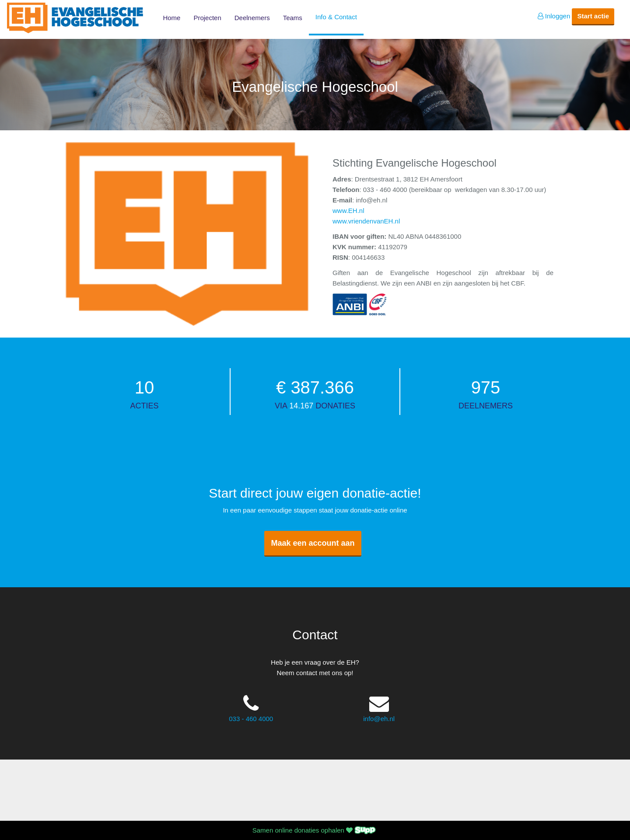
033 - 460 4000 (251, 719)
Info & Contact (336, 17)
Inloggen (554, 16)
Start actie (593, 16)
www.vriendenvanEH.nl (366, 221)
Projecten (207, 18)
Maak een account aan (313, 543)
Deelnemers (252, 18)
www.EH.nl (348, 211)
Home (171, 18)
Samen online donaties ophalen (315, 830)
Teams (293, 18)
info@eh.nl (379, 719)
